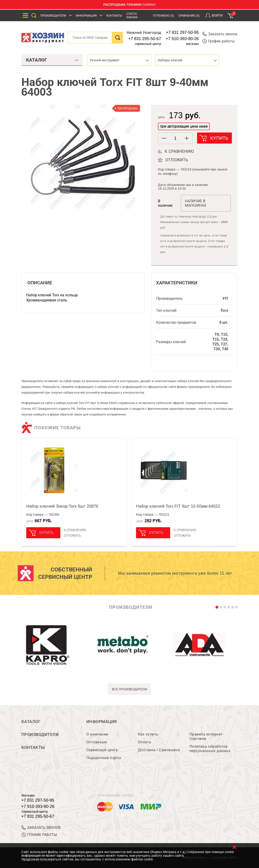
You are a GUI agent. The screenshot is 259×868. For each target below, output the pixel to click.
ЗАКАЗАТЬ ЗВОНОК (41, 828)
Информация (86, 16)
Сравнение (189, 16)
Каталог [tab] (52, 60)
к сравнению (179, 151)
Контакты (114, 16)
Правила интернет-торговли (207, 736)
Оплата (145, 742)
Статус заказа (132, 15)
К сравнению (75, 530)
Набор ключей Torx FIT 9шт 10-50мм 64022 (178, 506)
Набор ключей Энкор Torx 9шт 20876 (62, 506)
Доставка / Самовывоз (159, 750)
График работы (218, 41)
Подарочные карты (104, 758)
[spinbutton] (175, 138)
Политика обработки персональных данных (210, 749)
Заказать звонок (220, 34)
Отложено (163, 16)
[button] (187, 138)
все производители (129, 689)
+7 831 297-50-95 (182, 32)
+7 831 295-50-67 (145, 39)
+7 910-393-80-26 (182, 39)
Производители (53, 16)
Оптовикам (97, 742)
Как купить (148, 734)
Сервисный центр (102, 750)
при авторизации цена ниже (184, 126)
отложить (177, 160)
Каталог (31, 722)
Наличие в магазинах (196, 203)
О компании (97, 734)
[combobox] (119, 60)
